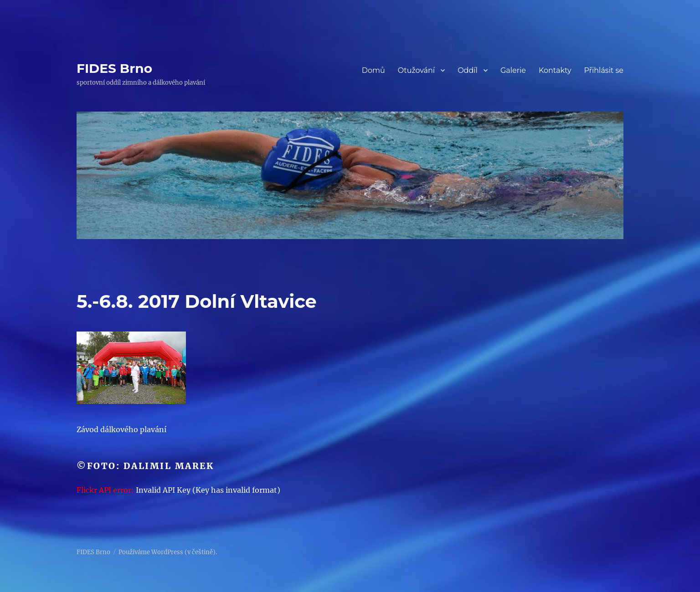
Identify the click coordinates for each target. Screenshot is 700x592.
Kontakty (555, 70)
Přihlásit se (604, 70)
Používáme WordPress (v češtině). (168, 552)
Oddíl (468, 70)
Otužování (417, 70)
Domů (373, 70)
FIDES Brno (114, 68)
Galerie (513, 70)
